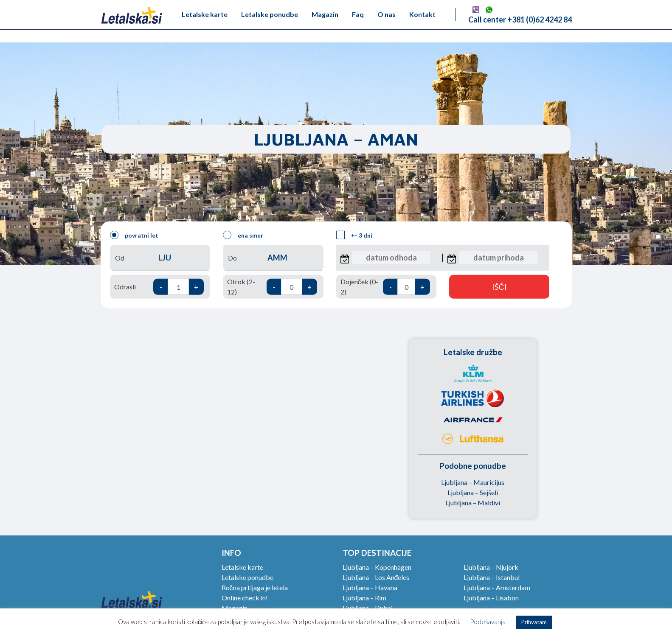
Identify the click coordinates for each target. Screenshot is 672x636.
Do (273, 258)
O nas (387, 14)
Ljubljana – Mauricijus (473, 482)
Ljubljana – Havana (370, 587)
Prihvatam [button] (534, 622)
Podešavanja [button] (488, 622)
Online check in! (245, 598)
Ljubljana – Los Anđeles (376, 577)
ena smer (243, 235)
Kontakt (422, 14)
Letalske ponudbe (270, 14)
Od (160, 258)
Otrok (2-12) (272, 287)
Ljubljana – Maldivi (473, 503)
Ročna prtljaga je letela (255, 587)
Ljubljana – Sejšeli (473, 492)
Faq (358, 14)
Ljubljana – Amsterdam (497, 587)
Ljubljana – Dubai (368, 608)
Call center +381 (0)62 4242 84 (520, 20)
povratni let (134, 235)
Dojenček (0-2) (385, 287)
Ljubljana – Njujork (491, 567)
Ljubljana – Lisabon (491, 598)
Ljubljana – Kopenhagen (377, 567)
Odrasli (159, 287)
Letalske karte (205, 14)
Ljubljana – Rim (364, 598)
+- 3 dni (354, 235)
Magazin (325, 14)
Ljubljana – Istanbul (492, 577)
